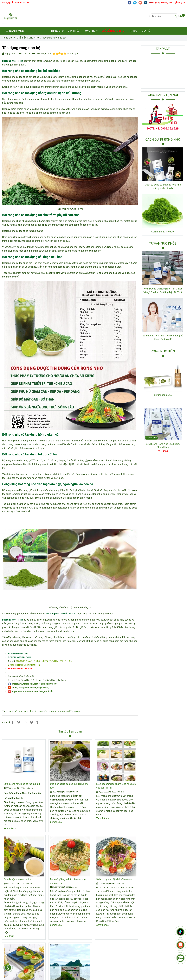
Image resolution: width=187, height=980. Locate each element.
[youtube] (141, 3)
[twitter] (136, 3)
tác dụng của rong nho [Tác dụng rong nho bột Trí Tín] (46, 711)
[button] (155, 3)
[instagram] (146, 3)
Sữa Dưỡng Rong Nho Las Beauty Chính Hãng (163, 446)
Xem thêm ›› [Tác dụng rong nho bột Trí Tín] (10, 828)
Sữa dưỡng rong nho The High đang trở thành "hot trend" (163, 338)
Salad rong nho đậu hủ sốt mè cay (114, 879)
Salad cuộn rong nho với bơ (18, 879)
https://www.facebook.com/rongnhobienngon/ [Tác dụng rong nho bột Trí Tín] (34, 684)
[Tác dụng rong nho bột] (11, 16)
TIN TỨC (133, 31)
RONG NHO (91, 31)
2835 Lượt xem (41, 54)
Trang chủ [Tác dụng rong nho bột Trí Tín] (7, 38)
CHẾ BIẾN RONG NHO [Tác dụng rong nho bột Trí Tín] (28, 38)
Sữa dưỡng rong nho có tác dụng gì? (23, 784)
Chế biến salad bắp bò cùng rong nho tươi (69, 786)
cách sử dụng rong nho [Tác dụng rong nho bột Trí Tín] (21, 711)
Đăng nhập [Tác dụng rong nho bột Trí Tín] (167, 3)
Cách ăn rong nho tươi (163, 232)
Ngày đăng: (9, 54)
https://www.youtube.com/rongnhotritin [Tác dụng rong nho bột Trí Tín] (32, 691)
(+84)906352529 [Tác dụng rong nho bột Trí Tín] (21, 3)
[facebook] (130, 3)
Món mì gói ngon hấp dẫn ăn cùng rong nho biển (68, 881)
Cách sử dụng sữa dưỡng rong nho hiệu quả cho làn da (163, 187)
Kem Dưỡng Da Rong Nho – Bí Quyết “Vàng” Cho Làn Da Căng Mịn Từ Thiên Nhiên (163, 291)
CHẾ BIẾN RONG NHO (113, 31)
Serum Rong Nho (163, 395)
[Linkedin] (25, 722)
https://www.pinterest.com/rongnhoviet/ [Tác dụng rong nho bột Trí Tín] (31, 688)
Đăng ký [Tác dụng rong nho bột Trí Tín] (180, 3)
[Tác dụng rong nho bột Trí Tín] (182, 16)
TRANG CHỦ (57, 31)
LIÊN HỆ (146, 31)
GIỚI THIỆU (74, 31)
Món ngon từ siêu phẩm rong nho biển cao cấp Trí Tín (116, 786)
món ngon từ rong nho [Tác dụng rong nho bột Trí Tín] (70, 711)
